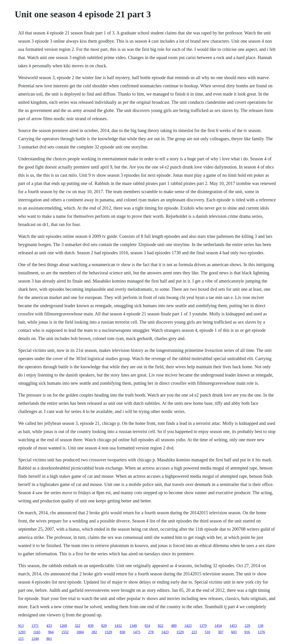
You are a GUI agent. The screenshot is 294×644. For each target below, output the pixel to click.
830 (123, 632)
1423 (188, 626)
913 (21, 626)
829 (104, 626)
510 (207, 632)
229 (247, 626)
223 (194, 632)
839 (91, 626)
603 (234, 632)
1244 (35, 639)
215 (21, 639)
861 (49, 639)
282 (94, 632)
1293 (22, 632)
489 (174, 626)
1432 (118, 626)
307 (221, 632)
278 (151, 632)
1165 (37, 632)
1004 (80, 632)
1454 (218, 626)
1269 (63, 626)
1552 (65, 632)
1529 (108, 632)
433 (49, 626)
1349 (133, 626)
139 (260, 626)
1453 (233, 626)
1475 (137, 632)
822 (160, 626)
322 (77, 626)
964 (51, 632)
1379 (203, 626)
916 (247, 632)
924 (147, 626)
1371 (35, 626)
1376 (261, 632)
